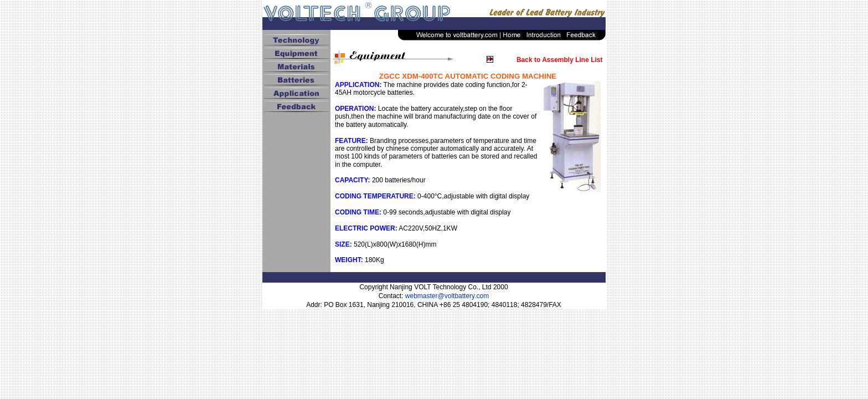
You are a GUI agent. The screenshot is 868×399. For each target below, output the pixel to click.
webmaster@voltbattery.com (447, 296)
